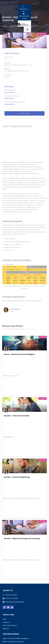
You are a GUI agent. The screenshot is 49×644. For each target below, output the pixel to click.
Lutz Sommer (15, 309)
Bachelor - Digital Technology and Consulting (22, 538)
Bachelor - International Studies (17, 416)
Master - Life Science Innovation (13, 642)
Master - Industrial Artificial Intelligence (19, 354)
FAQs (4, 619)
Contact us (6, 622)
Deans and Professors (10, 625)
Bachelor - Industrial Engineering (17, 477)
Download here (10, 92)
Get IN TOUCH (24, 113)
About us (6, 629)
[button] (27, 29)
